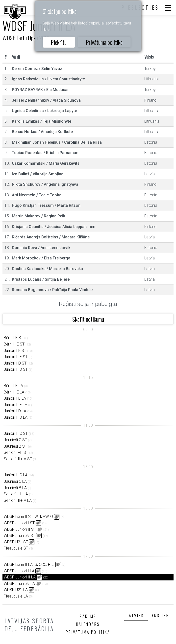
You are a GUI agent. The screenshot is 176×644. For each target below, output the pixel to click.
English (161, 616)
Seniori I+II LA (16, 494)
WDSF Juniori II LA (20, 577)
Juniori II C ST (16, 433)
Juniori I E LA (15, 398)
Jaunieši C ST (15, 440)
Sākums (88, 616)
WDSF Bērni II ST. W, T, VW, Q (28, 517)
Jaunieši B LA (15, 488)
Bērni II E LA (14, 392)
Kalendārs (88, 624)
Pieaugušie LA (16, 596)
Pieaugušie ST (16, 548)
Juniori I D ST (15, 363)
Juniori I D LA (15, 411)
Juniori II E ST (16, 357)
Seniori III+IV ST (18, 459)
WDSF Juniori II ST (20, 529)
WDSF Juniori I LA (19, 571)
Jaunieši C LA (15, 481)
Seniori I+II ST (16, 452)
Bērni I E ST (13, 338)
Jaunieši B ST (15, 446)
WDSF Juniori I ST (19, 523)
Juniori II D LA (16, 417)
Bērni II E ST (14, 344)
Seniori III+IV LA (18, 500)
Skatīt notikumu (88, 319)
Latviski (136, 616)
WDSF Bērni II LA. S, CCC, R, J (29, 564)
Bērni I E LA (13, 386)
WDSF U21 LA (16, 590)
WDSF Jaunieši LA (19, 584)
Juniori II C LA (16, 475)
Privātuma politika (104, 42)
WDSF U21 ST (16, 542)
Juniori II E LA (15, 405)
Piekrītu (59, 42)
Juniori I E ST (15, 351)
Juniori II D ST (16, 369)
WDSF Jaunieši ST (19, 536)
